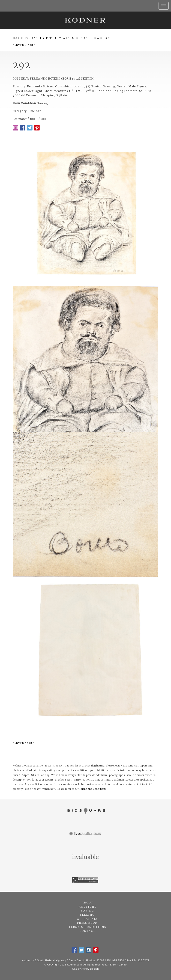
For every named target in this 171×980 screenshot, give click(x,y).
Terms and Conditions (93, 789)
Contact (87, 931)
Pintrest (37, 128)
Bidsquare (85, 811)
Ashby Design (90, 969)
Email (15, 128)
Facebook (23, 128)
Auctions (87, 907)
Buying (87, 911)
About (87, 903)
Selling (87, 915)
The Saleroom (85, 880)
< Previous (18, 45)
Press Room (87, 923)
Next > (31, 45)
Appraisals (87, 919)
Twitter (30, 128)
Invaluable (85, 857)
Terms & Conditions (87, 927)
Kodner (85, 20)
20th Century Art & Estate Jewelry (71, 38)
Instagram (89, 950)
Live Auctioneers (85, 834)
